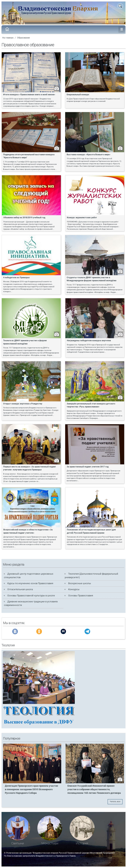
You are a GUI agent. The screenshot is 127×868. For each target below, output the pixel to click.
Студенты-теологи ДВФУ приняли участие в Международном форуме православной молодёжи (91, 279)
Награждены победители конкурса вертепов (89, 340)
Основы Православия (81, 596)
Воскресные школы (80, 583)
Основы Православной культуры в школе (31, 596)
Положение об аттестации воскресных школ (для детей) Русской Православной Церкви (91, 531)
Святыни (18, 843)
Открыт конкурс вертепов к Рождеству (23, 404)
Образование (23, 38)
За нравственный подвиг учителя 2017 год (88, 467)
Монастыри (50, 843)
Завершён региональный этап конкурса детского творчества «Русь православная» (91, 405)
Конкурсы (74, 589)
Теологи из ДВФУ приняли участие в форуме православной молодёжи (25, 342)
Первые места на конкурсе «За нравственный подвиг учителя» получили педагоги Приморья (30, 468)
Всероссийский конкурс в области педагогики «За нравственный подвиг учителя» (28, 531)
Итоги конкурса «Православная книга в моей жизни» (29, 94)
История (82, 843)
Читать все (115, 802)
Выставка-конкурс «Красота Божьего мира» (89, 154)
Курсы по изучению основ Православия (30, 583)
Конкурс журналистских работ (82, 217)
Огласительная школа (20, 589)
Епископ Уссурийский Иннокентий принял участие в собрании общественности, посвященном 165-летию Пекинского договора (94, 789)
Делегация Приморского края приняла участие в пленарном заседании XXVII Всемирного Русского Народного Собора (31, 789)
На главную (8, 38)
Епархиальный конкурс (78, 94)
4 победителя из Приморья (16, 277)
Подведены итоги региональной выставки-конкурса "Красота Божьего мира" (29, 156)
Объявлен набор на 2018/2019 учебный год (24, 217)
